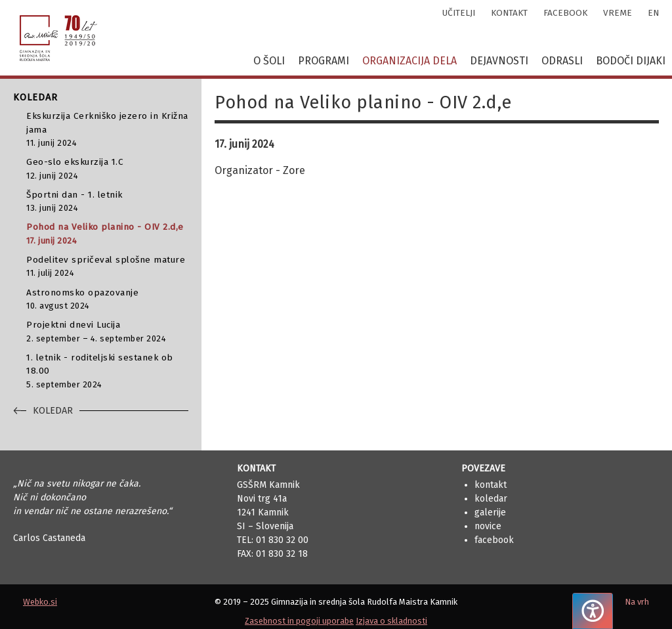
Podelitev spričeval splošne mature (107, 267)
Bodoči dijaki (631, 61)
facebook (565, 13)
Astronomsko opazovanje (107, 300)
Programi (324, 61)
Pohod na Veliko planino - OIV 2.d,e (107, 234)
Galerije (490, 512)
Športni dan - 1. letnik (107, 202)
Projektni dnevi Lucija (107, 332)
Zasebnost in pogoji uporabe (299, 621)
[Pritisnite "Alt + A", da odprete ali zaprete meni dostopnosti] (593, 611)
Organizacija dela (409, 61)
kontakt (509, 13)
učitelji (459, 13)
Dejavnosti (499, 61)
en (653, 13)
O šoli (269, 61)
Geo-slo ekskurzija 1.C (107, 169)
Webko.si (40, 602)
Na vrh (637, 602)
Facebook (494, 540)
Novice (488, 526)
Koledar (491, 499)
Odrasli (562, 61)
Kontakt (491, 485)
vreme (618, 13)
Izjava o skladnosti (391, 621)
